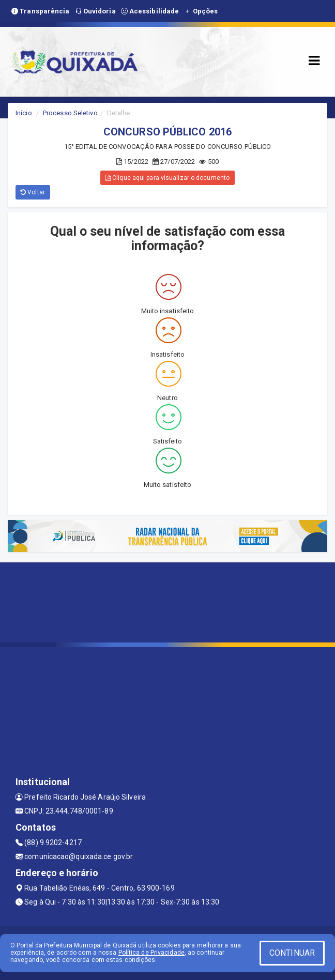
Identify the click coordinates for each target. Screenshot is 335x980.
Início (24, 113)
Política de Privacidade (151, 953)
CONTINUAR (292, 953)
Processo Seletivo (70, 113)
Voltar (33, 192)
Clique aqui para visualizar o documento (167, 178)
